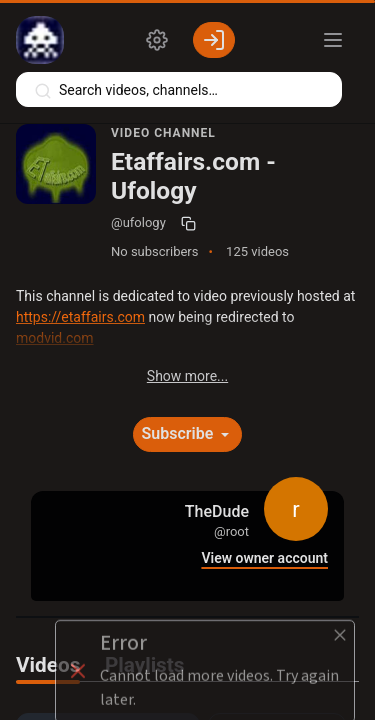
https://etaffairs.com (80, 317)
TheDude (217, 511)
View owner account (264, 558)
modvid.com (55, 338)
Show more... (187, 376)
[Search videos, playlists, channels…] (179, 89)
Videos (48, 665)
